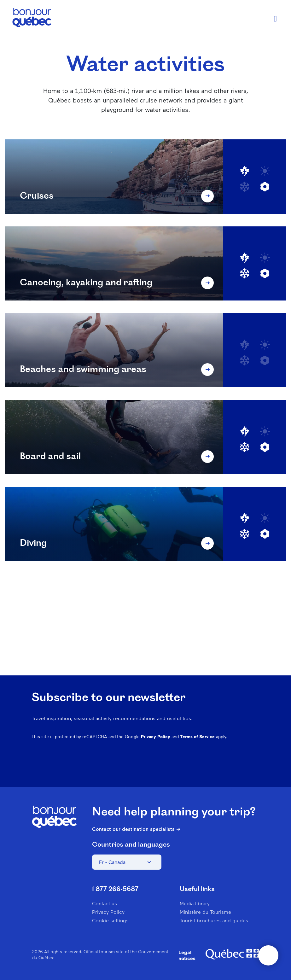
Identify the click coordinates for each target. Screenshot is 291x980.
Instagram (189, 767)
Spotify (222, 767)
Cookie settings (110, 920)
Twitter (239, 767)
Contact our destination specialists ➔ (136, 829)
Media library (195, 903)
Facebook (173, 767)
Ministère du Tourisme (205, 912)
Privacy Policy (156, 736)
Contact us (105, 903)
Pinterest (206, 767)
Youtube (255, 767)
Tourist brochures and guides (214, 920)
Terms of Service (197, 736)
